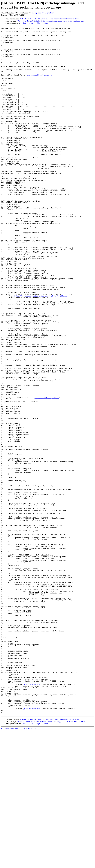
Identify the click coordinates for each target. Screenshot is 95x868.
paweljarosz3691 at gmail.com (43, 13)
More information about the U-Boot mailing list (19, 866)
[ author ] (46, 23)
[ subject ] (38, 23)
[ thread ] (31, 23)
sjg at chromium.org (31, 816)
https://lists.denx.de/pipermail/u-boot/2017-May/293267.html (41, 350)
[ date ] (24, 23)
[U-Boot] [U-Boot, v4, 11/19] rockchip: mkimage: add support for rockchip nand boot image (51, 21)
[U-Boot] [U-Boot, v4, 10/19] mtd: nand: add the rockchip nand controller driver (50, 19)
